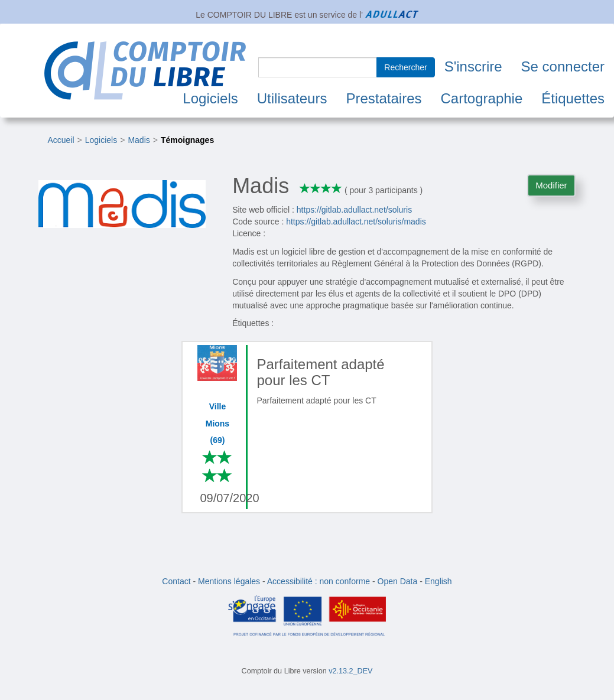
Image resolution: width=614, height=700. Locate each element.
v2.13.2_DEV (350, 671)
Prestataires (384, 98)
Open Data (398, 581)
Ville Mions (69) (217, 423)
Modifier (551, 185)
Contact (176, 581)
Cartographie (482, 98)
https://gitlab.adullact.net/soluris (354, 210)
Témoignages (187, 140)
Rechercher (405, 67)
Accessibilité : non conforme (319, 581)
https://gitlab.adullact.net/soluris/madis (356, 222)
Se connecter (563, 66)
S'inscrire (473, 66)
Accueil (61, 140)
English (438, 581)
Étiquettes (573, 98)
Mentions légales (229, 581)
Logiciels (210, 98)
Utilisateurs (292, 98)
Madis (139, 140)
